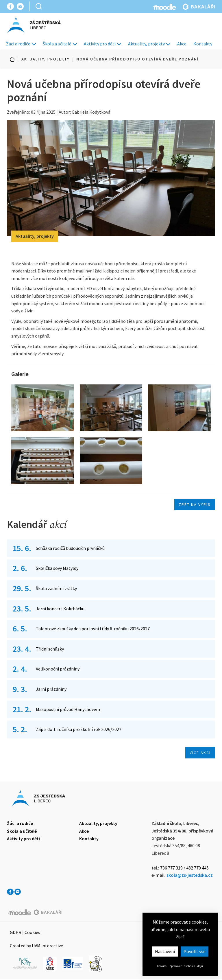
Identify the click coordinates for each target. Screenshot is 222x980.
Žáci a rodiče (21, 44)
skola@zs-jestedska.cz (190, 875)
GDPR (16, 932)
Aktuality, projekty (149, 44)
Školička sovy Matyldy (57, 568)
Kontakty (203, 44)
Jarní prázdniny (51, 689)
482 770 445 (197, 868)
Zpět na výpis (195, 504)
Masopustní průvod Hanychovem (68, 709)
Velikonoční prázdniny (58, 669)
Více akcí (200, 753)
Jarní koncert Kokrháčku (60, 609)
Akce (182, 44)
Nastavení (165, 951)
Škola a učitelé (60, 44)
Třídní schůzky (50, 649)
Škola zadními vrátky (56, 588)
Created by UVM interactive (36, 946)
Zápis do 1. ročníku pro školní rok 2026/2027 (79, 729)
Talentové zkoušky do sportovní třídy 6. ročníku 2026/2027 (93, 629)
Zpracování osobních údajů (186, 966)
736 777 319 (171, 868)
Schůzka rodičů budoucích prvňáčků (71, 548)
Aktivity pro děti (102, 44)
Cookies (162, 966)
